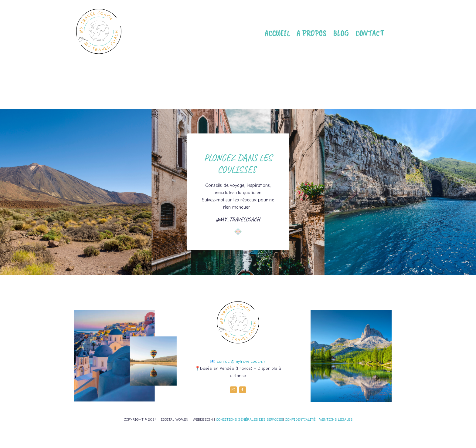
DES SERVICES (270, 419)
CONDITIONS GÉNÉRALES (237, 419)
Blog (341, 33)
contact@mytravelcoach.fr (241, 361)
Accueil (277, 33)
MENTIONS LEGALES (336, 419)
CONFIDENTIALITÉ (300, 419)
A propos (311, 33)
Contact (370, 33)
